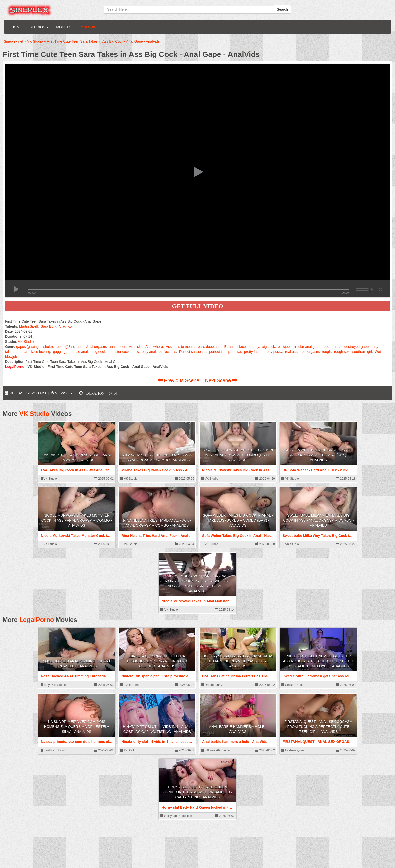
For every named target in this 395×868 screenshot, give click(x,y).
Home (17, 27)
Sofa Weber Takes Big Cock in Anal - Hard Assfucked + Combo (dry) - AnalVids (238, 520)
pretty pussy (273, 352)
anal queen (118, 347)
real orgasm (310, 352)
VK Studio (26, 342)
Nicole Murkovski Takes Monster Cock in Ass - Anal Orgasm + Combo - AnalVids (77, 520)
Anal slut (136, 347)
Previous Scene (179, 380)
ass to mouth (185, 347)
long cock (98, 352)
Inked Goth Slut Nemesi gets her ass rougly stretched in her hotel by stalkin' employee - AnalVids (318, 661)
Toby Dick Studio (53, 685)
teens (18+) (65, 347)
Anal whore (154, 347)
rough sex (342, 352)
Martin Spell (28, 326)
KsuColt (127, 750)
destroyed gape (357, 347)
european (21, 352)
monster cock (119, 352)
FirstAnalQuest (293, 750)
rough (326, 352)
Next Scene (221, 380)
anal (80, 347)
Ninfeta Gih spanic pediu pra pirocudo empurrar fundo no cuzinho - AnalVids (157, 661)
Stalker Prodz (292, 685)
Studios (39, 27)
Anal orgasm (96, 347)
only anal (149, 352)
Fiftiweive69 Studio (215, 750)
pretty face (252, 352)
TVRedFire (129, 685)
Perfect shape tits (192, 352)
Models (64, 27)
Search (282, 9)
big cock (268, 347)
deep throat (332, 347)
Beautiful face (235, 347)
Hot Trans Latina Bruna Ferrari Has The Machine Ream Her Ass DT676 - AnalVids (238, 661)
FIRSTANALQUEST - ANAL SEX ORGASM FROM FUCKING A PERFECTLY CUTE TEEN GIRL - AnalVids (318, 727)
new (136, 352)
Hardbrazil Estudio (54, 750)
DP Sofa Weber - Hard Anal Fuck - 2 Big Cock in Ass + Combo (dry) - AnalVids (318, 455)
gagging (59, 352)
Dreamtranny (211, 685)
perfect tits (217, 352)
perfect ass (167, 352)
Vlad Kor (66, 326)
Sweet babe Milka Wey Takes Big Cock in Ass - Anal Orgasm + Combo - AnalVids (319, 520)
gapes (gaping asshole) (35, 347)
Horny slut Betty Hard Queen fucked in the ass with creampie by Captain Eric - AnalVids (197, 792)
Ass (169, 347)
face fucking (41, 352)
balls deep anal (210, 347)
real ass (291, 352)
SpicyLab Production (176, 816)
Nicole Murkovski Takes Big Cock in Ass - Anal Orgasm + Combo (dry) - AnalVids (238, 455)
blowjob (284, 347)
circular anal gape (307, 347)
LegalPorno (37, 620)
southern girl (362, 352)
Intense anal (78, 352)
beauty (254, 347)
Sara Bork (48, 326)
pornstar (235, 352)
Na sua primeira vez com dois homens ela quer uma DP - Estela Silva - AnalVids (77, 727)
